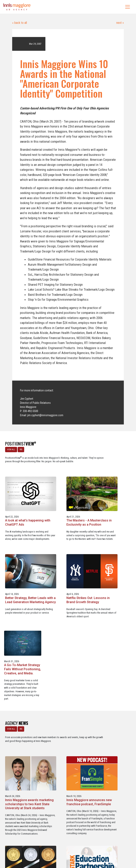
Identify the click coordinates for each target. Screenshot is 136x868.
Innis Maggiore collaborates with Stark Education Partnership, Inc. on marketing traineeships (66, 741)
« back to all (20, 23)
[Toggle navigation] (128, 7)
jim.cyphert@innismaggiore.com (45, 415)
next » (120, 23)
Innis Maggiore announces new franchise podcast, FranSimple (108, 646)
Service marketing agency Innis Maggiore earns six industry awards (23, 737)
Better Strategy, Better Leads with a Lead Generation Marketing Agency (20, 557)
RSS (20, 449)
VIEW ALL (10, 449)
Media (60, 848)
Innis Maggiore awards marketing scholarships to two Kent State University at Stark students (66, 648)
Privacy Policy (84, 848)
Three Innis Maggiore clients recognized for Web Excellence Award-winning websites (112, 739)
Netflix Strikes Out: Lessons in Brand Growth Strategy (68, 555)
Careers (49, 848)
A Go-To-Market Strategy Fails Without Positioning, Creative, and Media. (113, 555)
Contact (70, 848)
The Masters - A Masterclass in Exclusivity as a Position (112, 478)
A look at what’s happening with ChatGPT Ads (67, 478)
